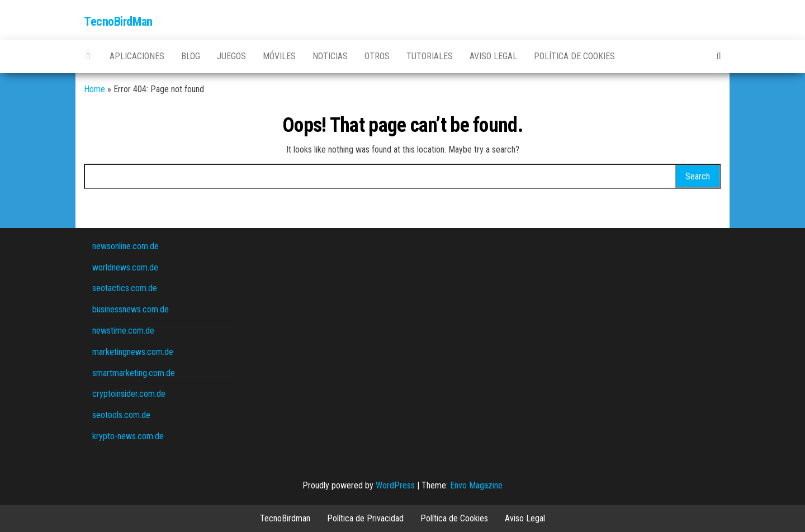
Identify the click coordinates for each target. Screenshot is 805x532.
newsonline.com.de (126, 246)
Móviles (279, 56)
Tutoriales (430, 56)
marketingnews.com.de (133, 352)
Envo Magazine (476, 485)
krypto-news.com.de (128, 436)
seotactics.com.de (125, 288)
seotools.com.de (121, 415)
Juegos (231, 56)
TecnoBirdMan (118, 22)
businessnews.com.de (131, 309)
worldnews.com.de (125, 267)
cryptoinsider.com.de (129, 394)
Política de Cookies (574, 56)
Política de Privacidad (365, 518)
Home (94, 89)
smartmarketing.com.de (134, 373)
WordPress (395, 485)
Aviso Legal (493, 56)
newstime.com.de (123, 331)
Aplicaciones (137, 56)
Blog (191, 56)
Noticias (330, 56)
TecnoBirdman (285, 518)
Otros (377, 56)
